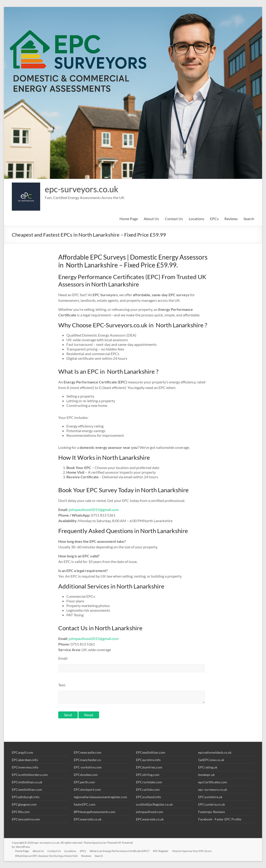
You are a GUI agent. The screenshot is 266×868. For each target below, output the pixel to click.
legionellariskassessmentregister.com (101, 797)
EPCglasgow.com (24, 804)
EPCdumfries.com (149, 767)
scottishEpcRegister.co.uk (154, 804)
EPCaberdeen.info (25, 760)
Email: (63, 658)
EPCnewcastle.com (88, 752)
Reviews (231, 219)
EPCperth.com (84, 782)
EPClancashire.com (26, 819)
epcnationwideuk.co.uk (215, 752)
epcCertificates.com (213, 782)
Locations (196, 219)
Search (249, 219)
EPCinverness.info (25, 767)
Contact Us (174, 219)
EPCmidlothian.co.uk (27, 782)
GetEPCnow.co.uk (211, 760)
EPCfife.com (21, 812)
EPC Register (162, 851)
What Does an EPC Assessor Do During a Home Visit (47, 856)
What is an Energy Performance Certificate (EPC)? (121, 851)
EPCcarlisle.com (148, 789)
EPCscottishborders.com (30, 775)
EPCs (214, 219)
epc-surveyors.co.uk (82, 189)
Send (68, 715)
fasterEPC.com (85, 804)
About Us (151, 219)
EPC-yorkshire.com (88, 767)
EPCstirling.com (148, 775)
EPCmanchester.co (87, 760)
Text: (62, 685)
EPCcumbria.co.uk (212, 804)
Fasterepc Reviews (212, 812)
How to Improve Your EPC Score (193, 851)
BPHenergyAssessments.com (95, 812)
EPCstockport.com (87, 789)
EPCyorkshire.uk (210, 797)
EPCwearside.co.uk (88, 819)
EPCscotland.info (149, 797)
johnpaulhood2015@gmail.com (94, 510)
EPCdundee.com (86, 775)
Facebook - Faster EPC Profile (220, 819)
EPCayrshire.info (148, 760)
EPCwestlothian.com (27, 789)
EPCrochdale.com (149, 782)
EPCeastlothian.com (151, 752)
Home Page (129, 219)
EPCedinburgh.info (26, 797)
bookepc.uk (206, 775)
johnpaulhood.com (150, 812)
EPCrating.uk (208, 767)
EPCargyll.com (23, 752)
